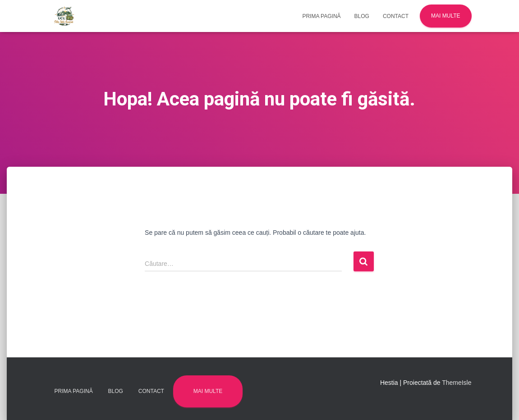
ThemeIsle (457, 383)
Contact (396, 16)
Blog (362, 16)
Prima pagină (321, 16)
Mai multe (446, 16)
